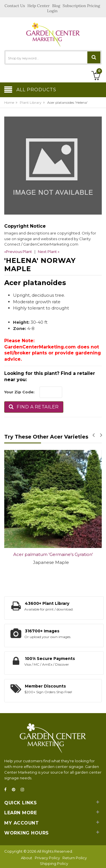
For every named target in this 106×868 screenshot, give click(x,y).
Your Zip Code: (19, 392)
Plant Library (31, 102)
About (27, 858)
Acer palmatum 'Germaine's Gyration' (53, 554)
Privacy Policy (47, 858)
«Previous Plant (18, 252)
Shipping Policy (54, 863)
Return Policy (75, 858)
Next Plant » (49, 252)
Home (9, 102)
